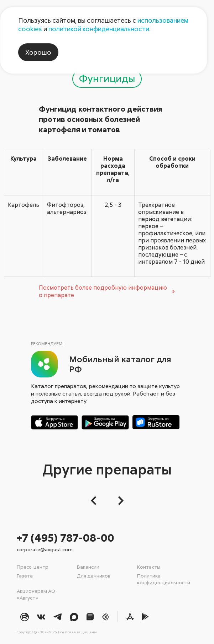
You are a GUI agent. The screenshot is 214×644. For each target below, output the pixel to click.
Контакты (149, 567)
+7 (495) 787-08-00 (66, 538)
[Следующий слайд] (119, 501)
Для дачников (94, 576)
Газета (25, 576)
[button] (96, 501)
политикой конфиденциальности (99, 29)
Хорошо (38, 52)
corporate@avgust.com (45, 549)
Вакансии (88, 567)
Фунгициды (107, 78)
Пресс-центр (33, 567)
